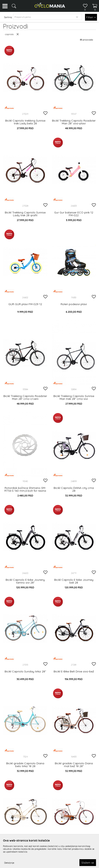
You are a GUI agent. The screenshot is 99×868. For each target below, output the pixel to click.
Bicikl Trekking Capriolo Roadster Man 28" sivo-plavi (74, 122)
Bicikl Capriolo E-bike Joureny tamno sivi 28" (25, 581)
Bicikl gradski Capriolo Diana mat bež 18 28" (74, 765)
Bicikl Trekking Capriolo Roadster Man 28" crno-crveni (25, 397)
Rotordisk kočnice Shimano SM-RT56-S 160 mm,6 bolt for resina (25, 489)
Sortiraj (8, 17)
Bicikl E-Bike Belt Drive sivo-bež (74, 671)
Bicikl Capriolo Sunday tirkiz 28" (25, 671)
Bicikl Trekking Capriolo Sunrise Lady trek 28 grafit (25, 214)
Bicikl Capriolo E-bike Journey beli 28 (74, 581)
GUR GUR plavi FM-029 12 (25, 304)
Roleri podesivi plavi (74, 304)
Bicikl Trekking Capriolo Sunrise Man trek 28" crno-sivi (74, 397)
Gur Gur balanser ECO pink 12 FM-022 (74, 214)
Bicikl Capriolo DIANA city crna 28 (74, 489)
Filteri (91, 17)
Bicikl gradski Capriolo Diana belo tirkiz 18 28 (25, 765)
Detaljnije (9, 863)
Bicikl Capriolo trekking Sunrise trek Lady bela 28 (25, 122)
